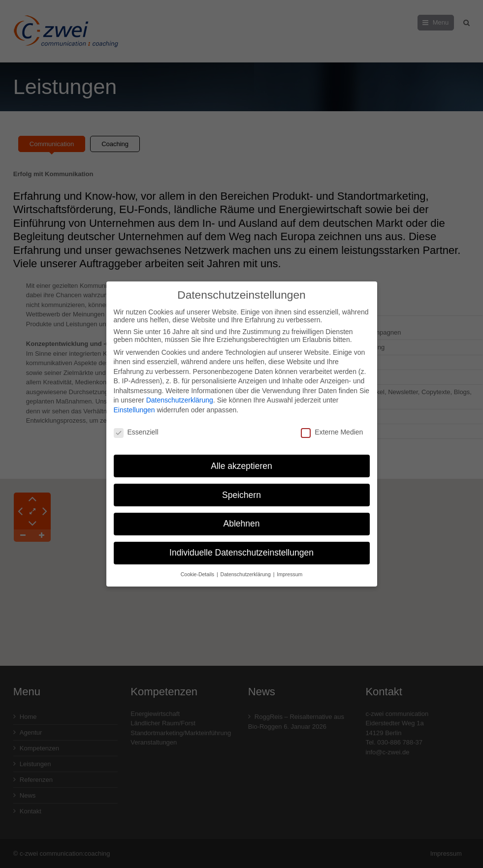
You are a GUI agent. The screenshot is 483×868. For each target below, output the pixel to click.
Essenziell (136, 427)
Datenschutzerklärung (180, 395)
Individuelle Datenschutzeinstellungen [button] (241, 548)
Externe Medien (332, 427)
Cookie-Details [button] (198, 569)
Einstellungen (134, 405)
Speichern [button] (241, 490)
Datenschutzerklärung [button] (246, 569)
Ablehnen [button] (242, 519)
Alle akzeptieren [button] (241, 461)
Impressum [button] (290, 569)
